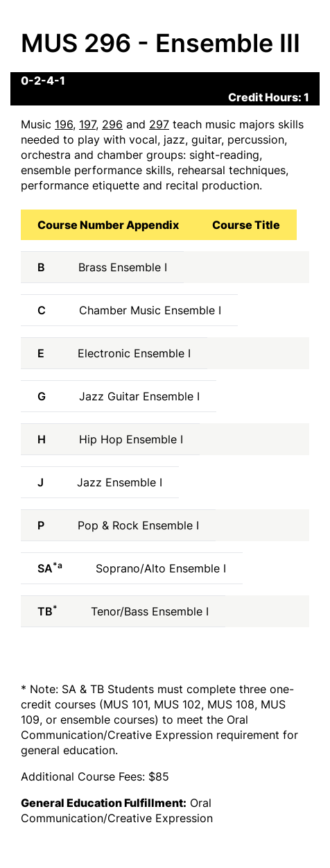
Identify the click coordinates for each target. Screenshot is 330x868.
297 (159, 124)
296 (112, 124)
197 (87, 124)
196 (64, 124)
